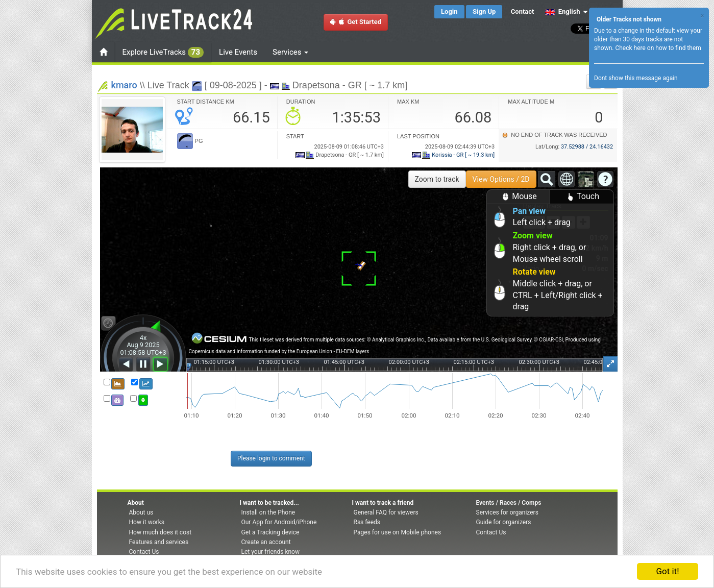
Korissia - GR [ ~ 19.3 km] (453, 155)
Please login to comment (271, 458)
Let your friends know (270, 552)
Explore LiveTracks (163, 52)
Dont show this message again (636, 78)
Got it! (667, 571)
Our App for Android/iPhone (279, 522)
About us (141, 512)
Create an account (266, 542)
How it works (147, 522)
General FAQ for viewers (386, 512)
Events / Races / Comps (509, 503)
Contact (523, 11)
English (563, 11)
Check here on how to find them (658, 48)
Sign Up (484, 11)
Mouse (518, 197)
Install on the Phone (268, 512)
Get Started (356, 22)
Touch (582, 197)
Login (449, 11)
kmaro (124, 85)
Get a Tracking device (270, 532)
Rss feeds (367, 522)
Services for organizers (507, 512)
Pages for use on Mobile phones (398, 532)
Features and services (159, 542)
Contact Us (144, 552)
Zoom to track (437, 179)
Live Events (238, 52)
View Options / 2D (501, 179)
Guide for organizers (504, 522)
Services (290, 52)
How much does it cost (161, 532)
